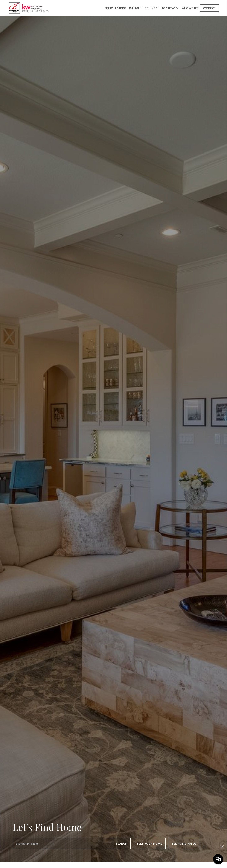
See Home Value (184, 843)
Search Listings (115, 8)
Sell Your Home (150, 843)
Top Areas (170, 8)
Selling (152, 8)
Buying (136, 8)
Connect (209, 8)
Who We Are (190, 8)
